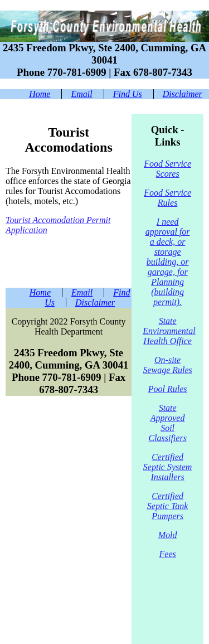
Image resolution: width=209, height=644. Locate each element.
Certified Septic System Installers (168, 467)
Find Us (128, 94)
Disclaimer (183, 94)
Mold (168, 535)
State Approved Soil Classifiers (167, 423)
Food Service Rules (167, 198)
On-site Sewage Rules (167, 365)
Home (40, 94)
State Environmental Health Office (169, 331)
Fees (168, 554)
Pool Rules (168, 389)
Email (81, 94)
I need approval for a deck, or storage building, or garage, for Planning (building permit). (168, 262)
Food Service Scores (167, 169)
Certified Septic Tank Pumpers (168, 506)
